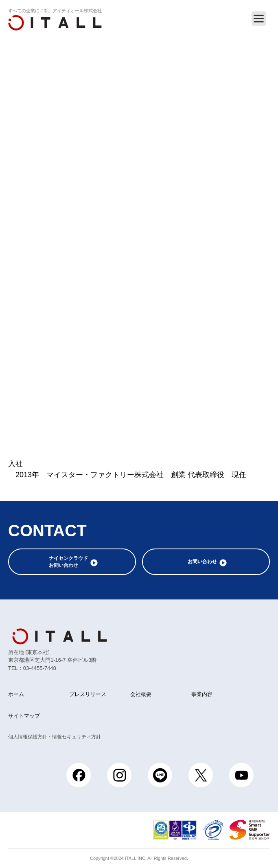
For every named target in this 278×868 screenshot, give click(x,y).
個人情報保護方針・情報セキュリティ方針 (55, 737)
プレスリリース (88, 694)
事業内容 (202, 694)
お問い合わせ (202, 562)
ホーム (16, 694)
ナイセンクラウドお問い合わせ (68, 562)
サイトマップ (24, 716)
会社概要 (141, 694)
